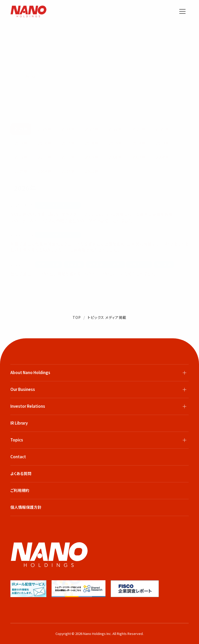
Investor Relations (28, 406)
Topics (17, 440)
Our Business (23, 389)
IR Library (19, 423)
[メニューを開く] (182, 11)
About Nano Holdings (30, 372)
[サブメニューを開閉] (184, 373)
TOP (77, 317)
